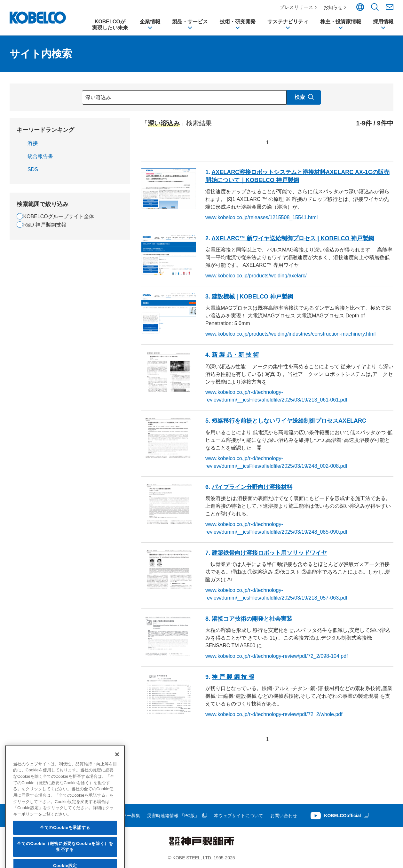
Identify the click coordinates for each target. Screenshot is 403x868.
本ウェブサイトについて (239, 816)
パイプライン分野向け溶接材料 (252, 487)
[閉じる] (117, 800)
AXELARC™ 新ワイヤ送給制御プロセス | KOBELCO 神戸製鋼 (293, 238)
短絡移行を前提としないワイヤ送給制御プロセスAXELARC (289, 421)
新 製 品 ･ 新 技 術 (235, 355)
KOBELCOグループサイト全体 (58, 216)
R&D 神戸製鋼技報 (44, 225)
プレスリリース (296, 7)
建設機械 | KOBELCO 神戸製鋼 (252, 297)
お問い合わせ (284, 816)
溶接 (33, 143)
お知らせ (333, 7)
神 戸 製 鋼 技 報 (233, 677)
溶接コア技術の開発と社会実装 (252, 619)
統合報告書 (40, 156)
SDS (33, 169)
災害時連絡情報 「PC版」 (173, 816)
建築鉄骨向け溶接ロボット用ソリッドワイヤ (269, 553)
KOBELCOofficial (342, 816)
